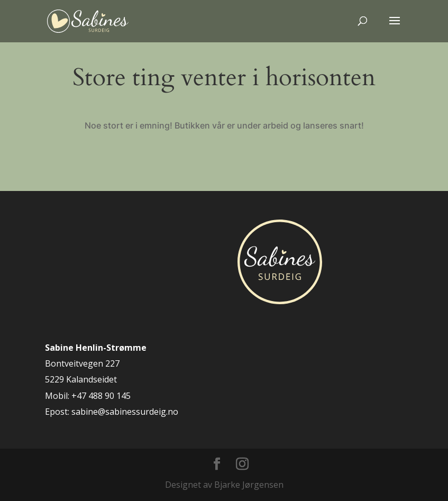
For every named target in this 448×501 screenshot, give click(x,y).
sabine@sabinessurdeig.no (125, 412)
